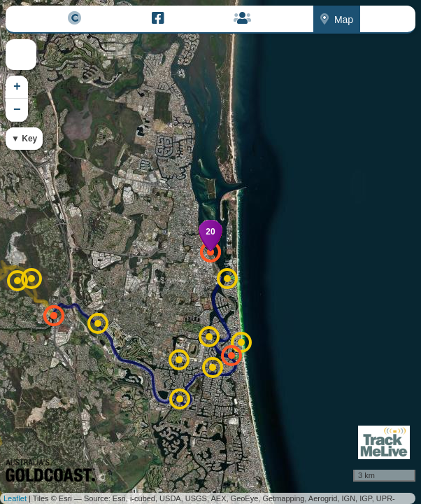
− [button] (17, 110)
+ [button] (17, 87)
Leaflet (15, 498)
